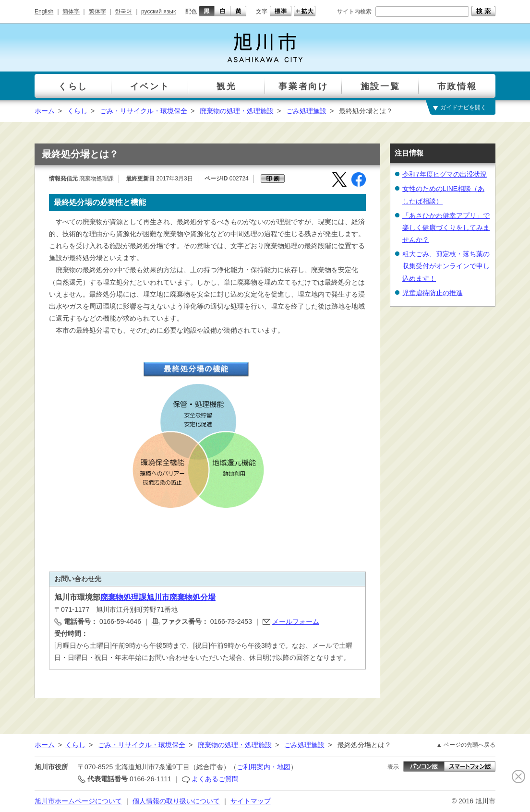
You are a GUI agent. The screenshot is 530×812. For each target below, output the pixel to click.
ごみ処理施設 (306, 111)
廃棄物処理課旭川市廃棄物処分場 (158, 597)
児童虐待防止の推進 (433, 293)
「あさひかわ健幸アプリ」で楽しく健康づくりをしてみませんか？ (446, 227)
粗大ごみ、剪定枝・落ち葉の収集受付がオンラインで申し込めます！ (446, 266)
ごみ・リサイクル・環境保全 (144, 111)
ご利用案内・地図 (264, 767)
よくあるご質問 (215, 779)
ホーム (45, 111)
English (44, 12)
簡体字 (71, 12)
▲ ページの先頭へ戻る (466, 745)
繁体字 (97, 12)
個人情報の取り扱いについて (176, 801)
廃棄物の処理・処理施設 (237, 111)
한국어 (123, 12)
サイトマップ (251, 801)
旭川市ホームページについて (78, 801)
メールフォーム (296, 621)
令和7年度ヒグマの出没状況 (445, 174)
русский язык (158, 12)
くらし (77, 111)
